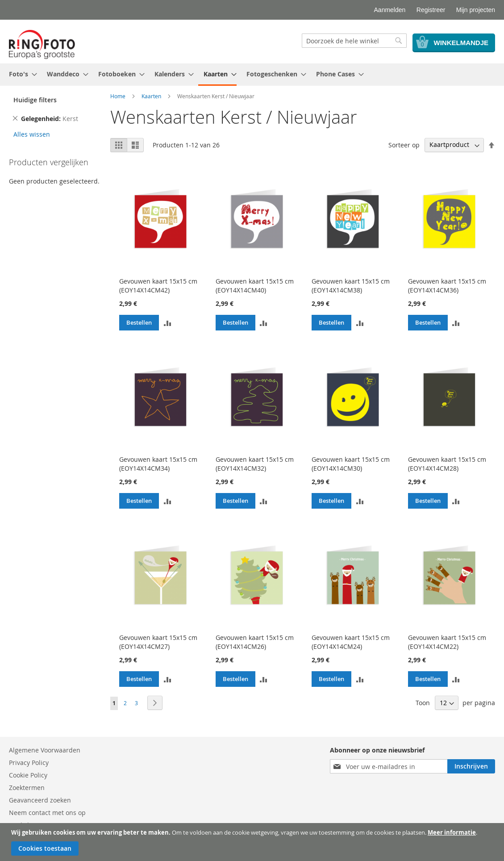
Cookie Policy (28, 775)
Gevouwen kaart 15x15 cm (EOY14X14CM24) (351, 642)
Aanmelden (390, 10)
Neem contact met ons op (47, 813)
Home (118, 96)
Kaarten (151, 96)
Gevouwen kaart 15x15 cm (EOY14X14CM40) (255, 286)
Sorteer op (404, 144)
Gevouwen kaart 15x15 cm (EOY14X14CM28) (447, 464)
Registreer (431, 10)
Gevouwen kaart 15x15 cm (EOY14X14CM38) (351, 286)
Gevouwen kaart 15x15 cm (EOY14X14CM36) (447, 286)
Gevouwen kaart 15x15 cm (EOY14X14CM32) (255, 464)
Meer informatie (452, 832)
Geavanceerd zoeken (40, 800)
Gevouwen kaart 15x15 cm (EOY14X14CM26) (255, 642)
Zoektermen (27, 788)
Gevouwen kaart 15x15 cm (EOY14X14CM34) (158, 464)
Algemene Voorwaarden (45, 750)
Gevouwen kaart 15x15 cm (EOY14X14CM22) (447, 642)
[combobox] (354, 41)
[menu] (252, 75)
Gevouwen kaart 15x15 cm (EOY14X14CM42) (158, 286)
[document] (253, 842)
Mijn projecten (476, 10)
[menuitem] (20, 74)
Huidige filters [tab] (35, 100)
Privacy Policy (29, 763)
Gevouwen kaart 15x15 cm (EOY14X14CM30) (351, 464)
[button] (167, 322)
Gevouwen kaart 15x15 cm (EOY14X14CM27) (158, 642)
